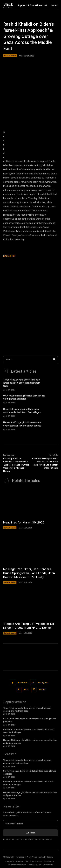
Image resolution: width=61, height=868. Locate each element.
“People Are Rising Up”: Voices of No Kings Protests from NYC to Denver (29, 626)
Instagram (43, 683)
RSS (26, 690)
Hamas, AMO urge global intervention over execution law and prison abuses (22, 424)
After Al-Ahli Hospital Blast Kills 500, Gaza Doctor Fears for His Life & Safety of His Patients (45, 463)
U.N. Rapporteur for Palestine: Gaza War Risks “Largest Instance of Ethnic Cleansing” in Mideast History (16, 465)
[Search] (54, 360)
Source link (9, 256)
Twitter (42, 690)
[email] (30, 824)
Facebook (22, 683)
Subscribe (30, 833)
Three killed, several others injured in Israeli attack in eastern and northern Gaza (22, 383)
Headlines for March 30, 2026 (24, 523)
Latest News (10, 56)
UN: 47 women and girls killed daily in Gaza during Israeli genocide (24, 397)
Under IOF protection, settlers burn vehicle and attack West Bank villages (22, 411)
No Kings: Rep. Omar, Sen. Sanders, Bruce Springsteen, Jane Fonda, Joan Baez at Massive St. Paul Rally (29, 573)
